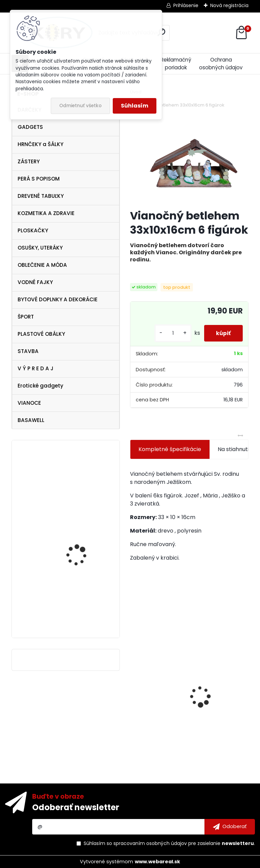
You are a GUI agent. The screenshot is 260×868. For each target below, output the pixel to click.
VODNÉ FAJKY (35, 282)
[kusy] (170, 333)
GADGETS (30, 127)
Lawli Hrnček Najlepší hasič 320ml (154, 692)
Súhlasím (135, 106)
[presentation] (134, 685)
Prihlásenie (186, 5)
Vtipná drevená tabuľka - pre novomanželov (85, 476)
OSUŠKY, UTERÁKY (40, 248)
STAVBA (28, 351)
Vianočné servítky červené (77, 611)
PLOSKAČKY (33, 230)
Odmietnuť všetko (80, 106)
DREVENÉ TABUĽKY (41, 196)
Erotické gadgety (40, 386)
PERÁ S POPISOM (39, 179)
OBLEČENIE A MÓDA (42, 265)
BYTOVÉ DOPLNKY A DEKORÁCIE (58, 299)
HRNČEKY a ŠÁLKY (40, 144)
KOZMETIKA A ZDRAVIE (46, 213)
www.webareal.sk (157, 862)
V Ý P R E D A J (36, 368)
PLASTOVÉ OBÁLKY (41, 334)
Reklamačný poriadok (176, 64)
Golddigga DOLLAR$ (80, 543)
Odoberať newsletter (76, 807)
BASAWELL (31, 420)
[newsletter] (230, 827)
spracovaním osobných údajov (150, 843)
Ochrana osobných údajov (221, 64)
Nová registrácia (229, 5)
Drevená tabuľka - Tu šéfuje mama (220, 711)
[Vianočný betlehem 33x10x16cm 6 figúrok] (189, 160)
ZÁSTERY (29, 161)
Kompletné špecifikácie (170, 449)
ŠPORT (26, 317)
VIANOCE (29, 403)
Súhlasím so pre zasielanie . (169, 843)
